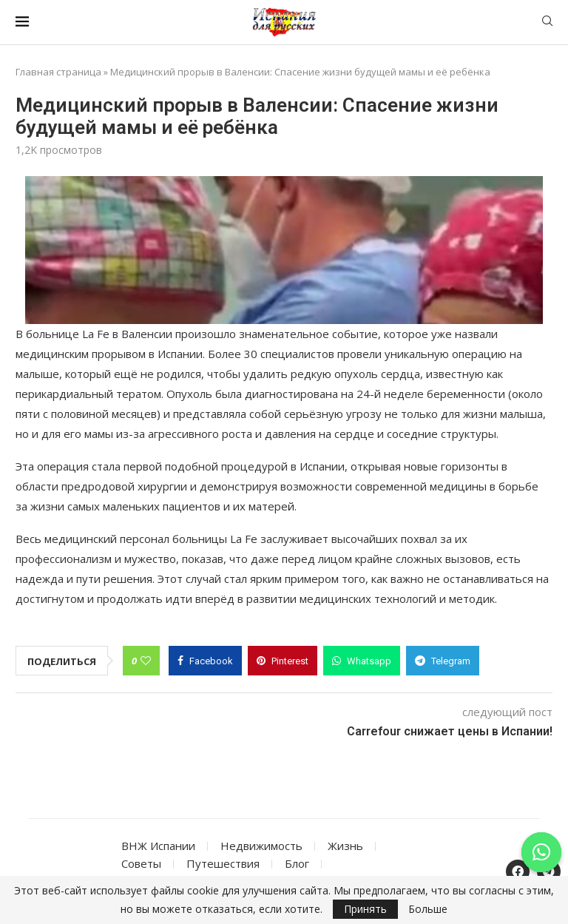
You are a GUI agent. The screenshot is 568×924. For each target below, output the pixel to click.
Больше (428, 909)
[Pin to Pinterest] (283, 661)
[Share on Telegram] (443, 661)
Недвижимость (261, 846)
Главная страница (58, 72)
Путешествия (223, 863)
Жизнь (345, 846)
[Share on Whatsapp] (362, 661)
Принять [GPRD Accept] (365, 909)
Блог (297, 863)
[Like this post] (146, 661)
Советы (141, 863)
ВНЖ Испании (158, 846)
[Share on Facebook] (205, 661)
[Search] (547, 23)
